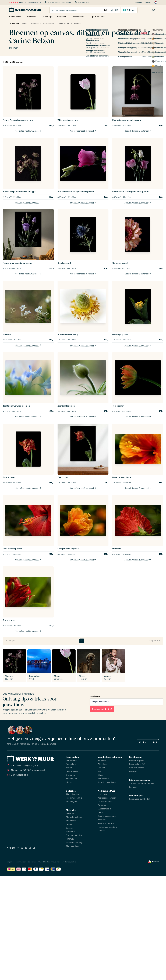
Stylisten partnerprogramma (142, 783)
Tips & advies (100, 17)
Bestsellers (71, 764)
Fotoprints (71, 832)
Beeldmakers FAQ (137, 764)
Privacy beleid (71, 862)
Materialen (64, 17)
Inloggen (138, 2)
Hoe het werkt (104, 794)
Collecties (32, 17)
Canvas (69, 828)
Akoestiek (102, 760)
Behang (69, 824)
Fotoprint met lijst (74, 835)
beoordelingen (25, 2)
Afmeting (48, 17)
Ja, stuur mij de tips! (102, 709)
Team (100, 812)
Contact (148, 2)
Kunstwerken (15, 17)
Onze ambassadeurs (107, 816)
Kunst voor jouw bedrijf (140, 799)
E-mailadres (95, 696)
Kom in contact (148, 742)
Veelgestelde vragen (107, 798)
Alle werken (71, 760)
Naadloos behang (74, 843)
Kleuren (70, 782)
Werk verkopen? (136, 760)
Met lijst (101, 768)
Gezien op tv (72, 775)
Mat (99, 771)
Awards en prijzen (106, 823)
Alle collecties (72, 794)
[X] (30, 848)
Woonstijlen (71, 802)
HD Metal (70, 839)
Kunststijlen (71, 779)
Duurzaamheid (104, 809)
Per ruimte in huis (74, 798)
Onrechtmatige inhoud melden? (51, 862)
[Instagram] (18, 848)
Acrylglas (70, 813)
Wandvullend (103, 779)
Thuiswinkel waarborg (107, 827)
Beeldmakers (81, 17)
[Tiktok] (34, 848)
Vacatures (102, 820)
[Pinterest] (22, 848)
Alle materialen (73, 846)
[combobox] (77, 10)
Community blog (137, 768)
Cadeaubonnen (105, 802)
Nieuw (69, 768)
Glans (100, 775)
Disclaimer (32, 862)
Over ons (102, 805)
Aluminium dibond (74, 817)
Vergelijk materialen (107, 782)
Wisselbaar (103, 764)
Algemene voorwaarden (17, 862)
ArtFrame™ (71, 821)
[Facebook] (26, 848)
